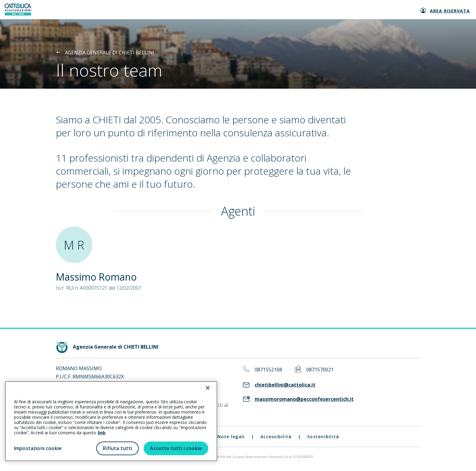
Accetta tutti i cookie (176, 448)
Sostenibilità (323, 437)
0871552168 (268, 370)
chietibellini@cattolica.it (285, 385)
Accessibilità (276, 437)
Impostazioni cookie (38, 448)
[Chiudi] (208, 388)
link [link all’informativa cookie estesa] (102, 433)
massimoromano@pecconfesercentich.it (304, 399)
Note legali (231, 437)
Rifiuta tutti (117, 448)
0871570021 (320, 370)
